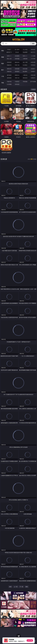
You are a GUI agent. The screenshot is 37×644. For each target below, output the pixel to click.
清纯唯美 (17, 71)
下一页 (21, 587)
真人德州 (17, 49)
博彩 (3, 51)
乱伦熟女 (25, 65)
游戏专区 (33, 49)
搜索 (33, 44)
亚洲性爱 (9, 62)
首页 (10, 587)
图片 (3, 70)
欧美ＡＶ (25, 56)
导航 (3, 83)
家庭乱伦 (17, 75)
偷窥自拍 (9, 69)
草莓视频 (25, 82)
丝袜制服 (17, 59)
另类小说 (17, 78)
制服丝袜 (9, 65)
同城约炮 (9, 82)
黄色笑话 (25, 78)
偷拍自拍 (17, 62)
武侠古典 (33, 75)
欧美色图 (25, 69)
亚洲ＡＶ (9, 56)
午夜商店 (17, 82)
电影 (3, 63)
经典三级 (17, 65)
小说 (3, 76)
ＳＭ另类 (33, 59)
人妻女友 (25, 75)
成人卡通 (25, 62)
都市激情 (9, 75)
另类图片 (33, 71)
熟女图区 (25, 71)
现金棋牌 (25, 52)
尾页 (27, 587)
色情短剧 (17, 84)
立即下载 (30, 640)
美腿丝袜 (9, 71)
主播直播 (25, 59)
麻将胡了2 (9, 52)
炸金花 (17, 52)
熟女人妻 (9, 59)
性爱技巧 (33, 78)
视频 (3, 57)
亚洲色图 (17, 69)
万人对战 (25, 49)
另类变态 (33, 65)
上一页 (16, 587)
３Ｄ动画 (33, 56)
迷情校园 (9, 78)
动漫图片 (33, 69)
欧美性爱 (33, 62)
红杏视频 (9, 84)
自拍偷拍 (17, 56)
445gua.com (18, 40)
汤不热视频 (33, 82)
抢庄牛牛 (33, 52)
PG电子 (9, 49)
